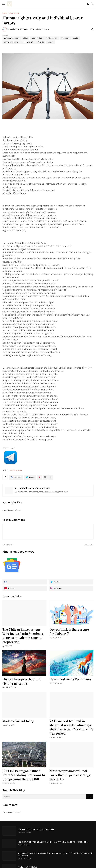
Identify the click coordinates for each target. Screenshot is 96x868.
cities (25, 38)
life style (40, 42)
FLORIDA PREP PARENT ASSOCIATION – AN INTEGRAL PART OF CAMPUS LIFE (53, 842)
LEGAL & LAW (14, 13)
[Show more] (51, 477)
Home (5, 13)
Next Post (88, 545)
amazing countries (12, 38)
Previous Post (9, 545)
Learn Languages (11, 42)
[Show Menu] (3, 4)
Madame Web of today (18, 721)
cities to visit (37, 38)
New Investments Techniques (70, 679)
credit (76, 38)
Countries (65, 38)
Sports (50, 42)
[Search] (93, 4)
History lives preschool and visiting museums (22, 681)
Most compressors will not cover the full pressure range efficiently (70, 775)
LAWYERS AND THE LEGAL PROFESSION (36, 830)
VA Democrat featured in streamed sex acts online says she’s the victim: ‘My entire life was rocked (71, 727)
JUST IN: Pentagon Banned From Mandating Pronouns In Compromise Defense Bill (24, 775)
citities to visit (52, 38)
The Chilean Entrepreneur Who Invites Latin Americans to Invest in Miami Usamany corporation (23, 635)
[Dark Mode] (88, 4)
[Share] (92, 29)
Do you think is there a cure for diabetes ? (69, 631)
